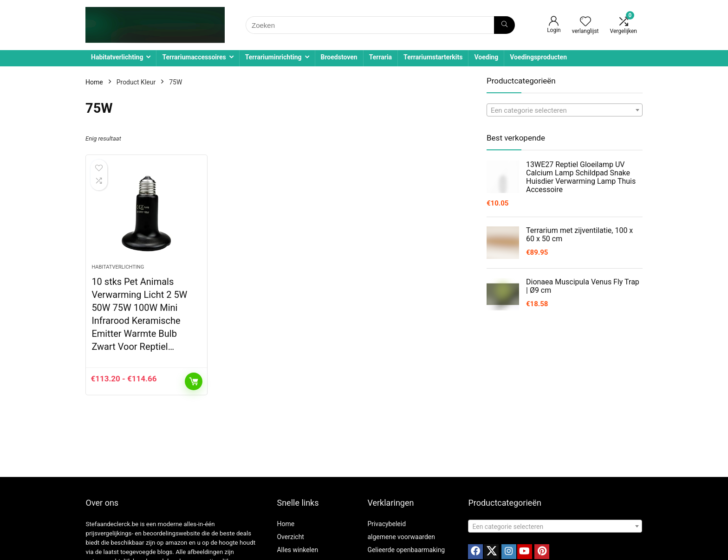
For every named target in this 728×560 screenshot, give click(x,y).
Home (94, 82)
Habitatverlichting (117, 57)
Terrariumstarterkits (433, 57)
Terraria (380, 57)
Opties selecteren (194, 381)
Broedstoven (339, 57)
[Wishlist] (585, 22)
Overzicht (290, 537)
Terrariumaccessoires (194, 57)
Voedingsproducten (538, 57)
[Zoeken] (504, 25)
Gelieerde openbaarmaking (406, 550)
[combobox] (565, 110)
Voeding (486, 57)
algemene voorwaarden (401, 537)
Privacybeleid (387, 524)
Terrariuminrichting (273, 57)
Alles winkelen (297, 550)
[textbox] (565, 110)
